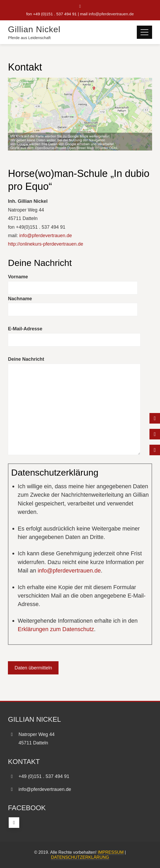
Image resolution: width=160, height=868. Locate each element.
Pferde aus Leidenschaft (29, 38)
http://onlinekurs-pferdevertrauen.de (45, 244)
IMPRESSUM (111, 852)
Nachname (20, 299)
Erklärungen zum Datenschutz (56, 629)
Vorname (18, 277)
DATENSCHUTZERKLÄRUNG (80, 857)
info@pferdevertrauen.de (111, 14)
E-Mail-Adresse (25, 329)
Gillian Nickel (34, 29)
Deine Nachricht (26, 359)
